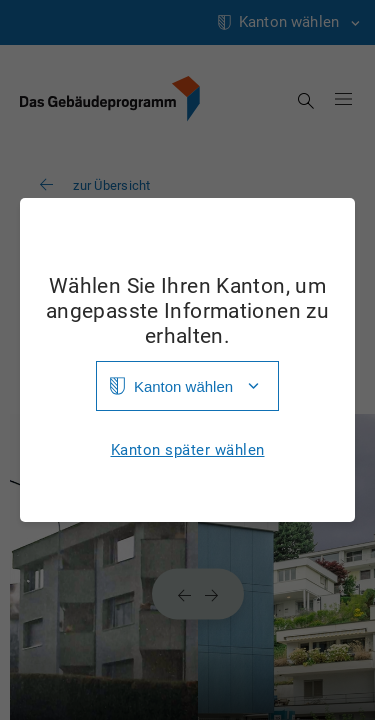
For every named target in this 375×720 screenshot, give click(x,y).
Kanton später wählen (188, 450)
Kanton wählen (183, 386)
